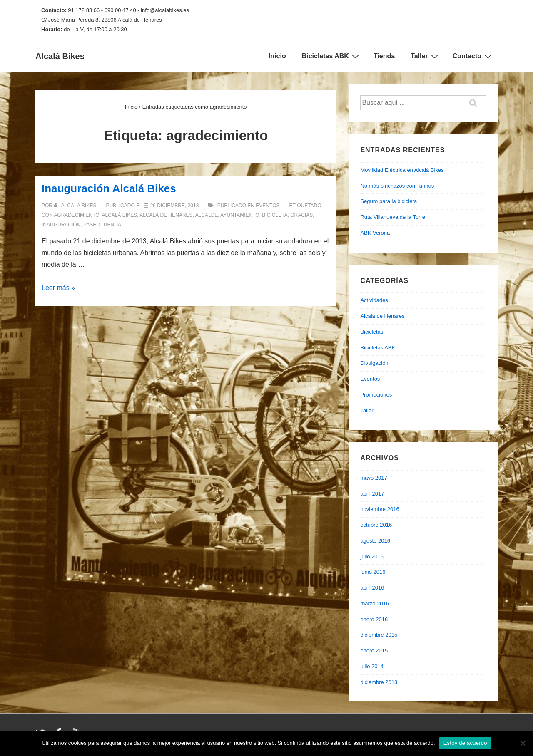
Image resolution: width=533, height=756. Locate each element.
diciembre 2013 (379, 682)
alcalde (207, 215)
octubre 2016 (376, 525)
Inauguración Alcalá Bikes (109, 188)
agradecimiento (76, 215)
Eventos (268, 206)
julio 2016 (372, 556)
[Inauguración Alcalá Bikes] (175, 206)
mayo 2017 (374, 478)
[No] (523, 743)
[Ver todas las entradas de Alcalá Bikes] (76, 206)
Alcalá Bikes (60, 56)
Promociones (376, 395)
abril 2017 (372, 494)
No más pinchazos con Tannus (397, 186)
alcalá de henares (166, 215)
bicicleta (275, 215)
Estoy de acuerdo (465, 743)
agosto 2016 (375, 541)
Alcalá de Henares (382, 316)
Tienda (384, 56)
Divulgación (374, 363)
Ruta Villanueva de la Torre (393, 217)
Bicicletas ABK (331, 56)
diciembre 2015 (379, 635)
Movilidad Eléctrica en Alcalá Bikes (402, 170)
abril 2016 (372, 588)
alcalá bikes (119, 215)
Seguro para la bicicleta (389, 201)
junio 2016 (373, 572)
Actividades (374, 300)
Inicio (277, 56)
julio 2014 (372, 666)
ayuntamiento (240, 215)
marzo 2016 (375, 604)
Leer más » (58, 288)
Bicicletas (372, 332)
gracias (301, 215)
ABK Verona (375, 233)
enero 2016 (374, 619)
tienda (112, 225)
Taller (425, 56)
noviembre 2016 (380, 509)
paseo (92, 225)
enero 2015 (374, 651)
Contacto (473, 56)
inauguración (61, 225)
